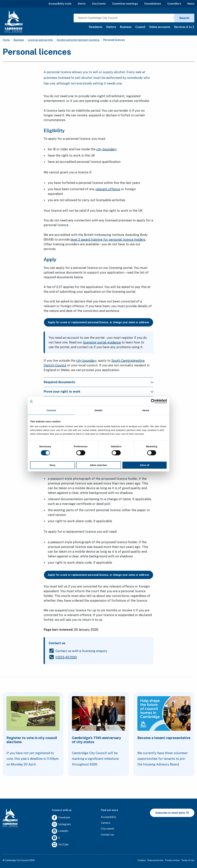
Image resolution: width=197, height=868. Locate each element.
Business (126, 27)
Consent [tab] (51, 410)
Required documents (59, 382)
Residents (96, 27)
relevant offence (108, 189)
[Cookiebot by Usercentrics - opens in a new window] (153, 401)
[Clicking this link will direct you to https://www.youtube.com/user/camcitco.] (60, 845)
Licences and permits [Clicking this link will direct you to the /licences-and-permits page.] (40, 40)
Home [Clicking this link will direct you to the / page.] (6, 40)
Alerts (82, 4)
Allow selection (98, 465)
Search (184, 18)
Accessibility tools (60, 4)
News (191, 4)
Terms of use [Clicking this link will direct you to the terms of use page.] (188, 860)
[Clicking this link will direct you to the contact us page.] (107, 835)
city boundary (107, 149)
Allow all (145, 465)
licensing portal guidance (102, 342)
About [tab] (146, 410)
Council (140, 27)
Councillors (174, 4)
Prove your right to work (62, 392)
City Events (99, 4)
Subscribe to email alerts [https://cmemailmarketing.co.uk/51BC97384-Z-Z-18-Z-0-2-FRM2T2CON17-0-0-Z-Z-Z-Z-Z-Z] (172, 813)
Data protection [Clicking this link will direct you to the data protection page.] (155, 860)
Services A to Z (184, 27)
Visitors (111, 27)
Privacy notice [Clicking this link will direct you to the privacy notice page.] (172, 860)
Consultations (153, 4)
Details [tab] (98, 410)
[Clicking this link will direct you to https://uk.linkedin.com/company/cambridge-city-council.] (60, 831)
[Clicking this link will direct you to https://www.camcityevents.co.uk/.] (108, 829)
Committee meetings (125, 4)
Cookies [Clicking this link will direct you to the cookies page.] (142, 860)
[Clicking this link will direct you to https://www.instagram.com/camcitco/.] (61, 824)
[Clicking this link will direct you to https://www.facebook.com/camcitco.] (61, 818)
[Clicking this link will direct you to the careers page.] (106, 823)
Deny (52, 465)
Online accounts (160, 27)
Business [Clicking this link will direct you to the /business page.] (19, 40)
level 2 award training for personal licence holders (108, 239)
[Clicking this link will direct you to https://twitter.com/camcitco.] (56, 838)
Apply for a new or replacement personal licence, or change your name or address (98, 322)
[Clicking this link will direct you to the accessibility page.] (108, 817)
